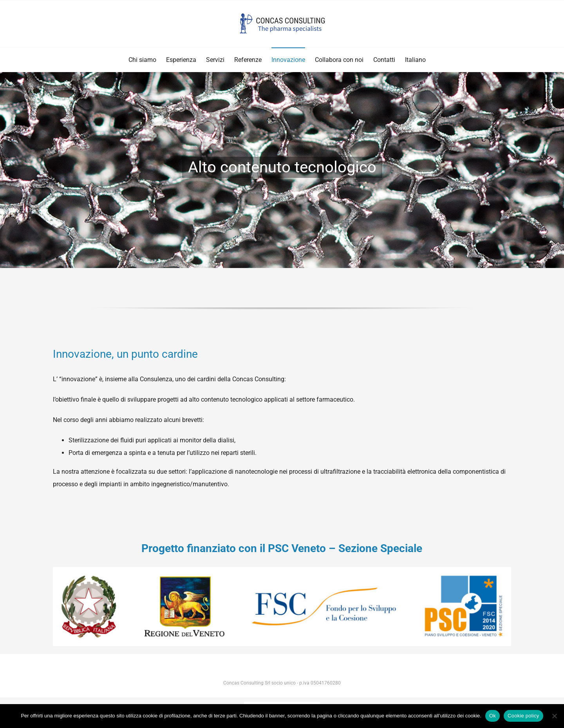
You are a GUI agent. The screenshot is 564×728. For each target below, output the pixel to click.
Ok (493, 716)
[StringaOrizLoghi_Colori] (282, 570)
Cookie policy (523, 716)
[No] (554, 716)
